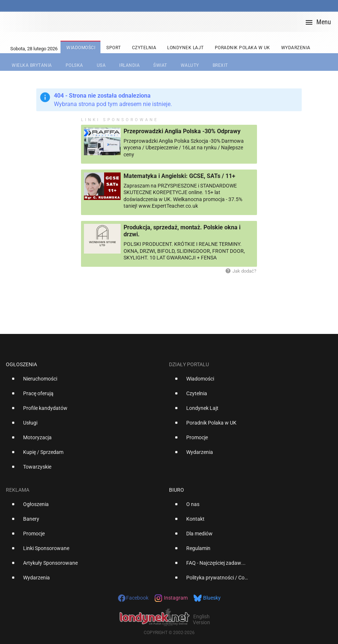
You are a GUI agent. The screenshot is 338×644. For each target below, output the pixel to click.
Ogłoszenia (21, 364)
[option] (84, 382)
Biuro (177, 490)
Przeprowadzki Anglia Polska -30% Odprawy (182, 131)
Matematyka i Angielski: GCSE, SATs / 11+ (179, 176)
